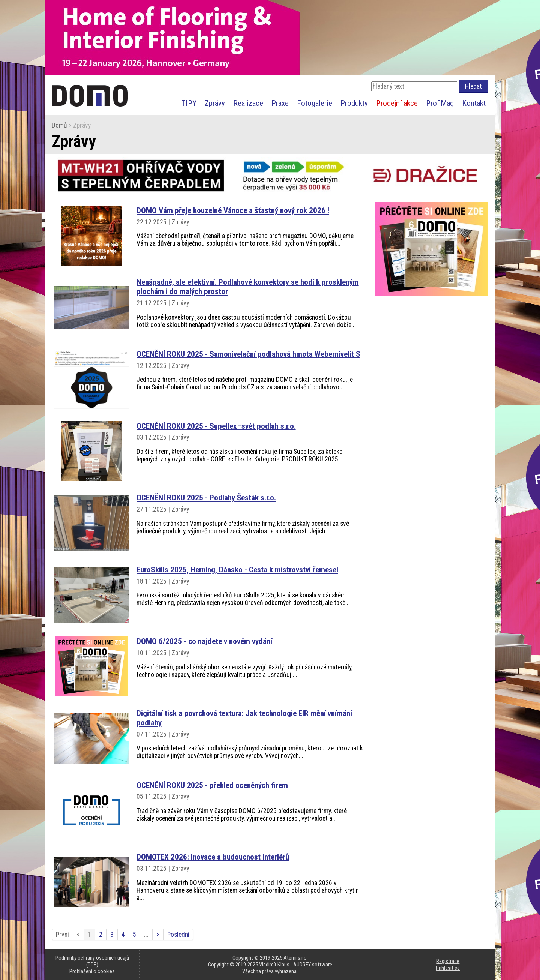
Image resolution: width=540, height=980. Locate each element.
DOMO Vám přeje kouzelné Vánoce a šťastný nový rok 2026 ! (233, 210)
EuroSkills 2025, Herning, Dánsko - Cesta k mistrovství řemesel (237, 570)
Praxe (280, 103)
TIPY (189, 103)
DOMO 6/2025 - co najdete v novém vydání (204, 641)
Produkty (354, 103)
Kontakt (474, 103)
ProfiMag (440, 103)
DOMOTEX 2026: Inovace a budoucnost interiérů (213, 857)
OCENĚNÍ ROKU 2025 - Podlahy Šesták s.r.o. (206, 498)
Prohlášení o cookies (92, 971)
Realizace (248, 103)
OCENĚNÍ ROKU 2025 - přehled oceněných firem (212, 785)
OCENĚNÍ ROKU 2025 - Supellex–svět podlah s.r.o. (216, 426)
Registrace (448, 961)
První (62, 935)
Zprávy (215, 103)
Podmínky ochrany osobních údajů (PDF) (92, 961)
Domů (59, 125)
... (146, 935)
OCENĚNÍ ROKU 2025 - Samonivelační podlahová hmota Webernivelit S (248, 354)
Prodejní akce (397, 103)
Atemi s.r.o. (296, 958)
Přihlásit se (448, 968)
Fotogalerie (315, 103)
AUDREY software (313, 965)
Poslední (178, 935)
